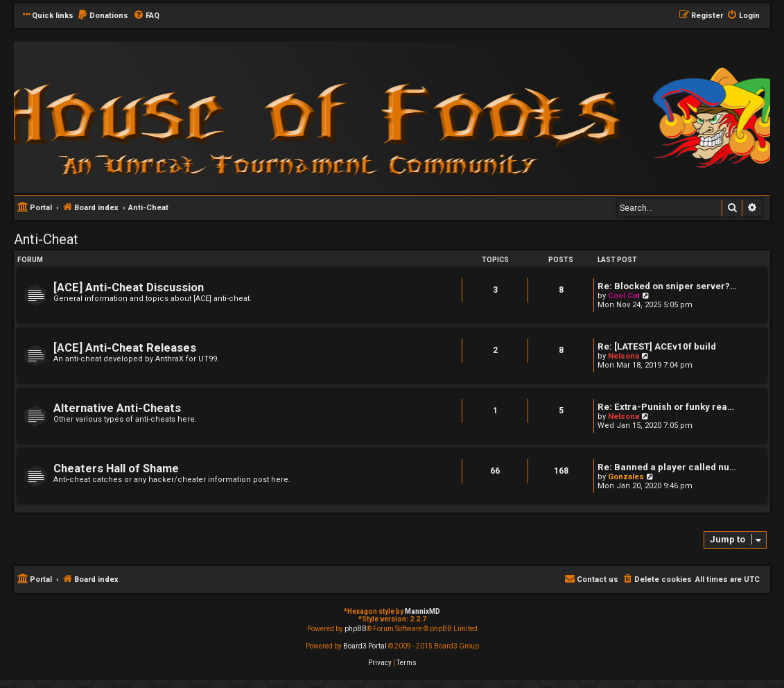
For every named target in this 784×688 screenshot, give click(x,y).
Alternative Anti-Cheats (117, 408)
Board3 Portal (365, 646)
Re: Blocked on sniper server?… (667, 286)
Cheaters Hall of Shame (116, 468)
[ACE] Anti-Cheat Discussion (129, 287)
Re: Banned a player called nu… (667, 467)
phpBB (356, 629)
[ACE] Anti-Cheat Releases (125, 348)
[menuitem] (103, 16)
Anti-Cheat (46, 239)
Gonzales (626, 477)
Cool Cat (624, 296)
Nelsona (624, 356)
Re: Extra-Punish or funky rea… (666, 407)
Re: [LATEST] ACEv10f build (657, 346)
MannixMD (423, 611)
